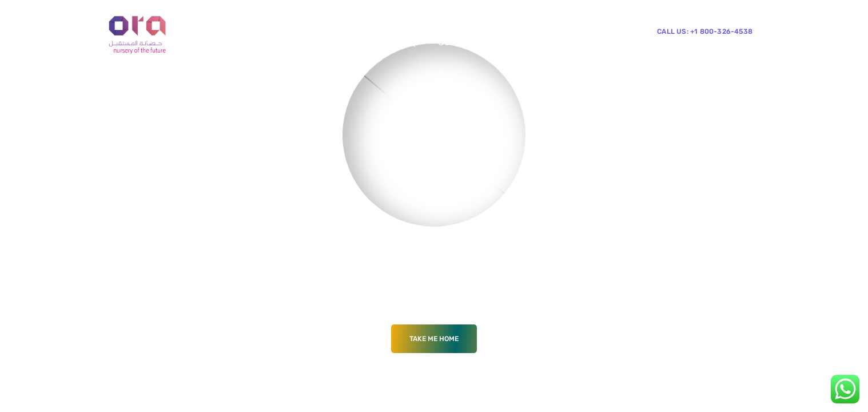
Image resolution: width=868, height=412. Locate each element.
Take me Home (434, 339)
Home (214, 42)
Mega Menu (315, 42)
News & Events (233, 88)
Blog (368, 42)
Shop (408, 42)
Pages (258, 42)
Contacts (457, 42)
